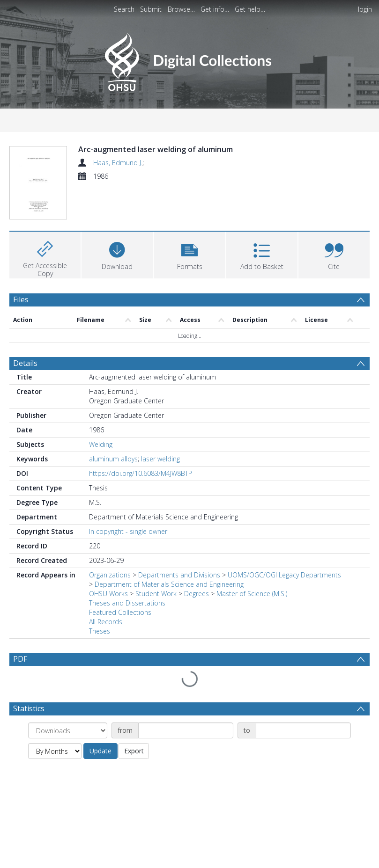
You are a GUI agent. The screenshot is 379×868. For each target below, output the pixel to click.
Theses (100, 631)
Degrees (197, 594)
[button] (189, 254)
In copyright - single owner (128, 531)
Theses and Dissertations (127, 603)
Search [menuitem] (124, 9)
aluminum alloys (113, 459)
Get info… (215, 9)
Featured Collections (120, 612)
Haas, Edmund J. (118, 163)
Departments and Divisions (179, 575)
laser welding (160, 459)
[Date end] (303, 730)
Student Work (156, 594)
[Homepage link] (189, 59)
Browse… (181, 9)
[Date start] (186, 730)
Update (100, 751)
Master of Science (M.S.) (252, 594)
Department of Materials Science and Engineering (169, 584)
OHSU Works (108, 594)
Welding (101, 444)
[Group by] (68, 730)
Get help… (250, 9)
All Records (106, 622)
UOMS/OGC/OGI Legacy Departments (284, 575)
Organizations (110, 575)
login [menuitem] (365, 9)
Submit (151, 9)
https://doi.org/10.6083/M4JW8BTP (141, 473)
